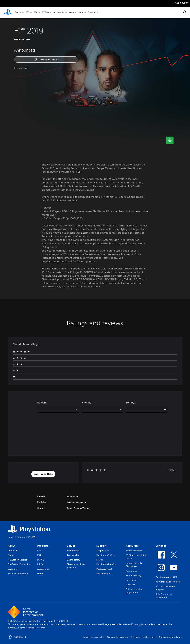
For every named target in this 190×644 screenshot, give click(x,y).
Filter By (86, 403)
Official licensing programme (134, 591)
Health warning (133, 575)
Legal (86, 637)
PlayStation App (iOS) (166, 577)
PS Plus (45, 13)
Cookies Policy (150, 637)
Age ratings (132, 571)
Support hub (102, 551)
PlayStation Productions (20, 564)
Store (81, 13)
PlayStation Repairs (106, 564)
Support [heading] (101, 546)
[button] (43, 474)
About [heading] (12, 546)
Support (92, 13)
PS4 (35, 13)
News (71, 13)
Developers (131, 580)
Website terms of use (118, 637)
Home (11, 537)
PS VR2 (41, 560)
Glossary (130, 585)
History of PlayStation (18, 573)
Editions (42, 403)
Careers (12, 555)
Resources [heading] (132, 546)
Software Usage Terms (171, 637)
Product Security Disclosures (134, 565)
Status (100, 560)
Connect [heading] (161, 546)
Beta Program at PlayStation (164, 596)
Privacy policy (98, 637)
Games (18, 13)
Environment (73, 551)
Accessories (59, 13)
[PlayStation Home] (8, 12)
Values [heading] (71, 546)
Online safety (73, 560)
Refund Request (104, 573)
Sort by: (130, 403)
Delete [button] (171, 470)
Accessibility (73, 555)
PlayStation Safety (106, 555)
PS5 (27, 13)
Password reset (104, 569)
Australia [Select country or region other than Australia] (17, 637)
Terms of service (134, 551)
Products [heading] (43, 546)
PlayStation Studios (17, 560)
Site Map (136, 637)
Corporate (13, 569)
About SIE (12, 551)
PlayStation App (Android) (168, 582)
